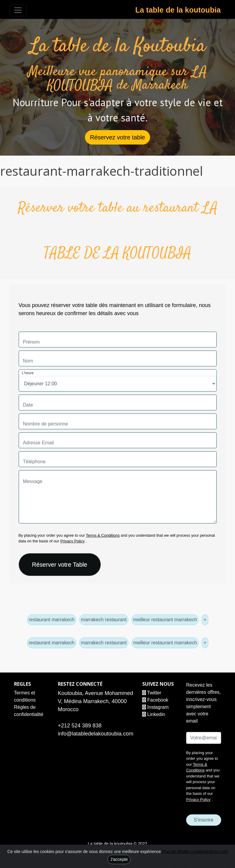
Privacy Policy (72, 541)
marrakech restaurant (104, 620)
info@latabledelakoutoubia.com (96, 734)
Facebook (155, 700)
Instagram (155, 707)
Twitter (152, 693)
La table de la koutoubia (178, 10)
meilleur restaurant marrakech (165, 620)
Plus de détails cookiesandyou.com (195, 852)
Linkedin (154, 714)
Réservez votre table (117, 137)
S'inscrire (204, 820)
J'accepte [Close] (119, 859)
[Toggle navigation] (18, 10)
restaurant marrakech (52, 620)
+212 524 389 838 (80, 726)
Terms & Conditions (103, 535)
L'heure (28, 373)
